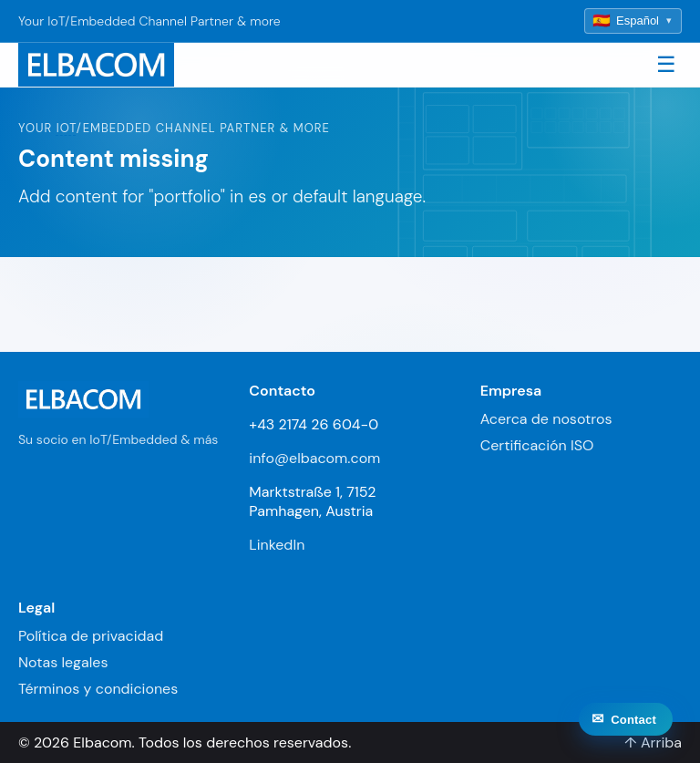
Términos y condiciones (98, 689)
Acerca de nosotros (546, 419)
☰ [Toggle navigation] (666, 64)
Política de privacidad (91, 636)
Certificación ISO (537, 445)
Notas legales (63, 662)
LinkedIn (277, 545)
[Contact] (626, 727)
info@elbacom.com (314, 458)
